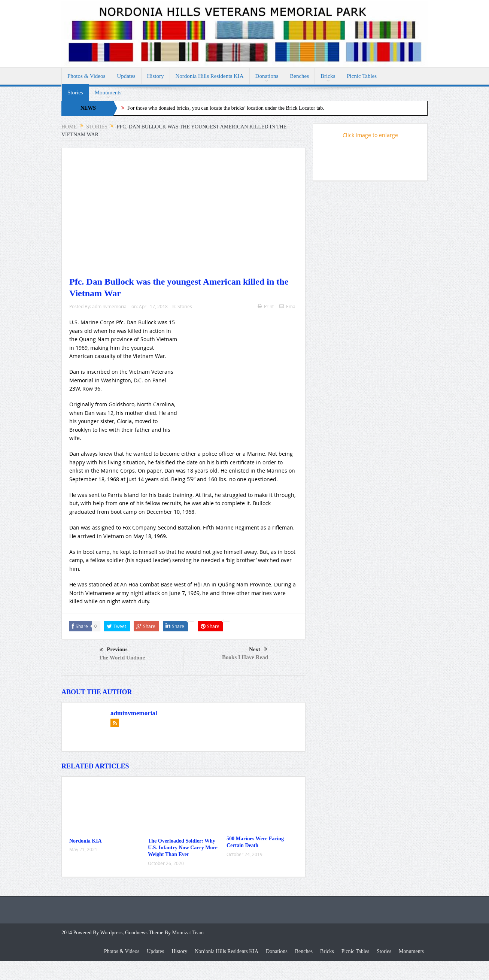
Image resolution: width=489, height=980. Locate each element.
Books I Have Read (245, 657)
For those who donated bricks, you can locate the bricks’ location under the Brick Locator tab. (226, 108)
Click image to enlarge (370, 135)
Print (266, 306)
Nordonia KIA (86, 841)
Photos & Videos (86, 76)
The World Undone (122, 658)
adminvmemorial (110, 306)
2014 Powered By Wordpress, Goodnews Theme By (117, 933)
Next (258, 649)
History (156, 76)
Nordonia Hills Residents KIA (210, 76)
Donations (267, 76)
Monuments (108, 92)
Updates (126, 76)
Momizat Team (188, 933)
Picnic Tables (362, 76)
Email (288, 306)
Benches (299, 76)
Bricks (328, 76)
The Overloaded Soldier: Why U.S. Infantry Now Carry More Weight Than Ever (183, 848)
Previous (114, 650)
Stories (75, 92)
